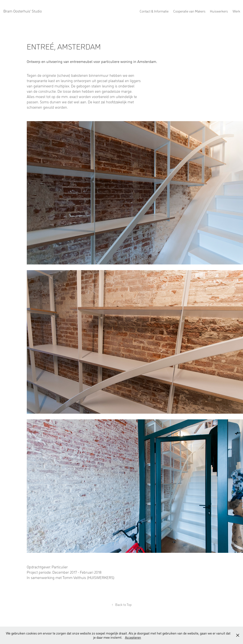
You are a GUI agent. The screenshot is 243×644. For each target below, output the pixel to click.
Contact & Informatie (154, 11)
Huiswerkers (219, 11)
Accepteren (133, 637)
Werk (236, 11)
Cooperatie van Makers (189, 11)
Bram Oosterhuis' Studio (23, 11)
